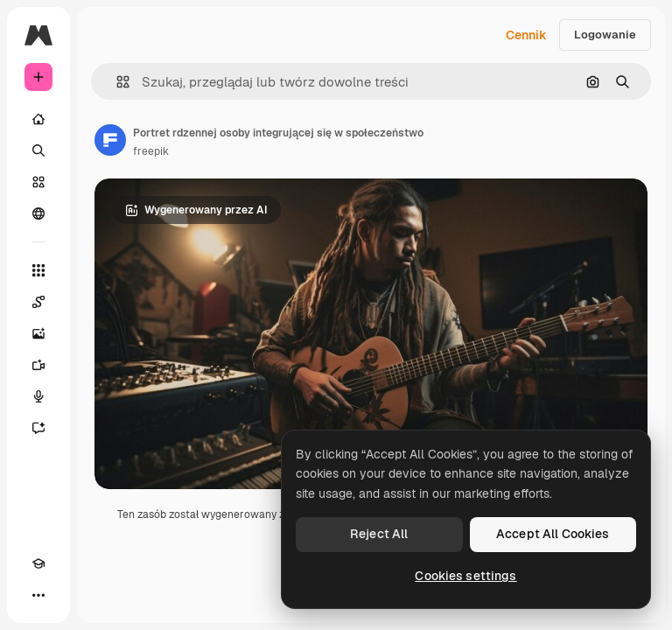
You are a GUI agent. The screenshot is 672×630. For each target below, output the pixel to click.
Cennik (526, 35)
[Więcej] (38, 595)
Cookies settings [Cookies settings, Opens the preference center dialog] (465, 576)
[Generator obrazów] (38, 333)
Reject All (379, 534)
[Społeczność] (38, 213)
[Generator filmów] (38, 365)
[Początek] (38, 119)
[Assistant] (38, 428)
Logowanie (605, 35)
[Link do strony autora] (110, 140)
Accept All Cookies (553, 534)
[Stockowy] (38, 182)
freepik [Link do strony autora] (151, 151)
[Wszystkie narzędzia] (38, 270)
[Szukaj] (38, 150)
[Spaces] (38, 302)
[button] (116, 82)
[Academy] (38, 563)
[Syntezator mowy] (38, 396)
